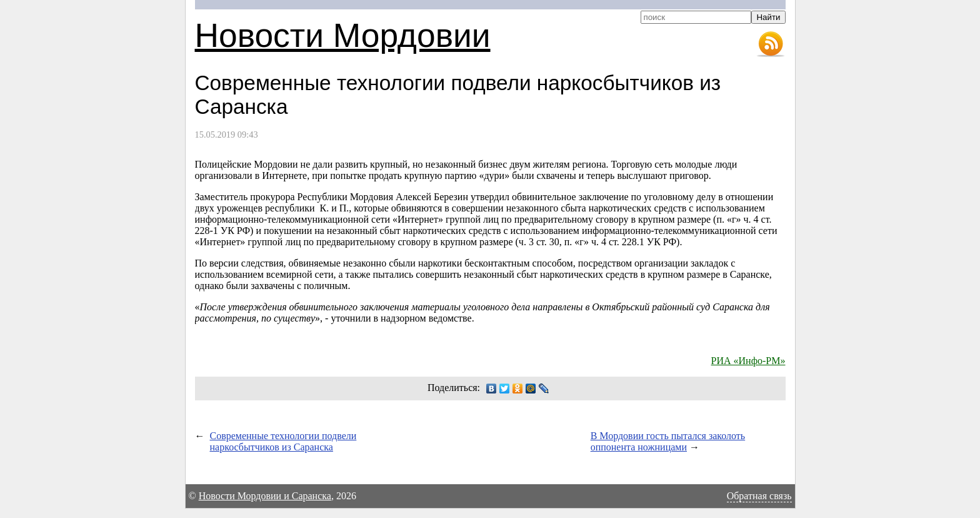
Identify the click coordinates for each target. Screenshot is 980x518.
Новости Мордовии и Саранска (265, 496)
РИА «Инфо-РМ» (748, 361)
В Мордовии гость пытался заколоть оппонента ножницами (668, 441)
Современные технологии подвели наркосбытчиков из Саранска (283, 441)
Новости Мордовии (343, 35)
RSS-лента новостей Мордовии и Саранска (771, 44)
